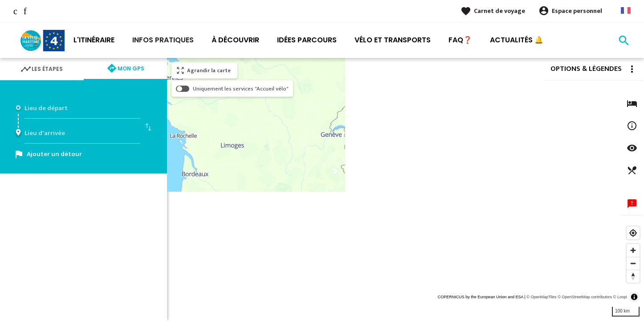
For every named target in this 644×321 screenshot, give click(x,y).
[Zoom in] (633, 250)
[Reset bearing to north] (633, 276)
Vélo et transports (393, 40)
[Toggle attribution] (634, 297)
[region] (406, 189)
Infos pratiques (163, 40)
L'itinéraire (94, 40)
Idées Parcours (307, 40)
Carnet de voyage (499, 11)
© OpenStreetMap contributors (585, 297)
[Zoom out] (633, 263)
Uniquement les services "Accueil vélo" (241, 89)
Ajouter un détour (54, 154)
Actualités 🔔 (517, 40)
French (626, 10)
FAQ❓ (460, 40)
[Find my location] (633, 233)
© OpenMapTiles (541, 297)
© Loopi (620, 297)
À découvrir (235, 40)
